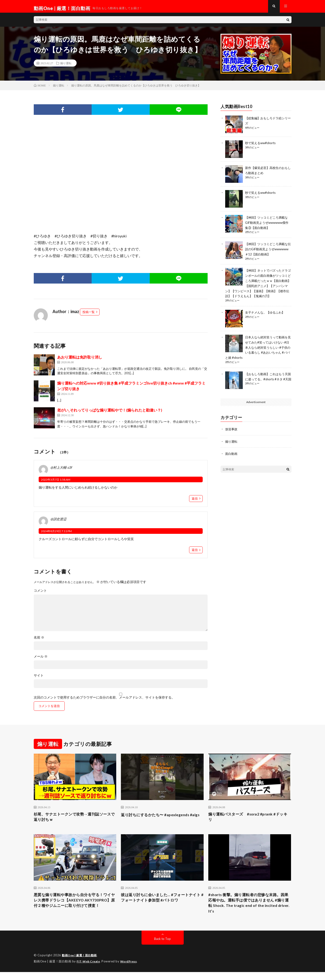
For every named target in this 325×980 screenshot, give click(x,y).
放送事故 (232, 431)
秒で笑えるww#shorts (262, 147)
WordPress (131, 969)
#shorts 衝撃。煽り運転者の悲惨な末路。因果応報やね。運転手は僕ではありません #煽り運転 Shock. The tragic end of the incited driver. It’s (250, 910)
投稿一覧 (89, 316)
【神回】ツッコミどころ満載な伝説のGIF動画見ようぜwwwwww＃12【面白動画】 (268, 252)
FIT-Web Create (89, 969)
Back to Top (162, 947)
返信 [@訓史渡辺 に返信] (195, 554)
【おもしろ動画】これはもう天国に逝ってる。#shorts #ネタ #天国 (268, 379)
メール (41, 660)
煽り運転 (66, 67)
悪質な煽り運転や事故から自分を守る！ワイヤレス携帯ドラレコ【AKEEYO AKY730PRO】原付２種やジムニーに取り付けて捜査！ (75, 910)
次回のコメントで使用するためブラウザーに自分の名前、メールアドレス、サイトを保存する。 (104, 701)
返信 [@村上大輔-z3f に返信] (195, 502)
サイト (39, 679)
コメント (40, 594)
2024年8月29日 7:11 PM (56, 535)
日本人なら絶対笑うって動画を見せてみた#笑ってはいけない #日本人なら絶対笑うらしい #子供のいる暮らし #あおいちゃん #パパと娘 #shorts (258, 349)
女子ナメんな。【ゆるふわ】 (266, 314)
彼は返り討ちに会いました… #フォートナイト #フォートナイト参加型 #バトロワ (161, 903)
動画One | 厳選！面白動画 (81, 964)
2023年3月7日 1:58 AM (56, 483)
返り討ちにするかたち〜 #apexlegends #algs (159, 821)
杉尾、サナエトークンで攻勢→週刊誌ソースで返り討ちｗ (75, 821)
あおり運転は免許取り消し (80, 361)
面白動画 (232, 455)
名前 (39, 641)
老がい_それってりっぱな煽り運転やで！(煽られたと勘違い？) (110, 414)
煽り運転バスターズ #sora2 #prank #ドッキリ (248, 821)
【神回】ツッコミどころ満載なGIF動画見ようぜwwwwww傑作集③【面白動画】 (268, 226)
